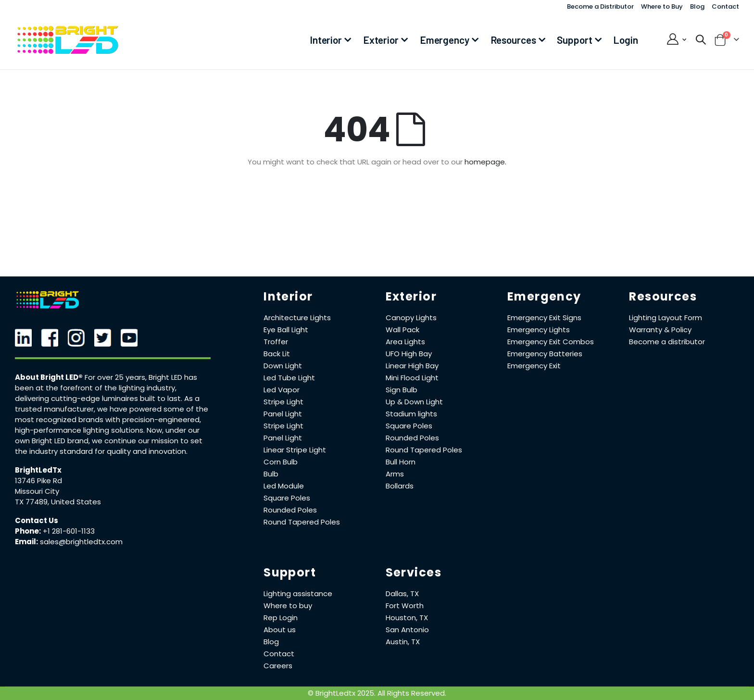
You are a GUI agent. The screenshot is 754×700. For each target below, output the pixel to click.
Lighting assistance (298, 594)
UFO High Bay (409, 354)
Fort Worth (405, 606)
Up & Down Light (414, 402)
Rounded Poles (290, 510)
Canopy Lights (411, 318)
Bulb (271, 474)
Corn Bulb (281, 462)
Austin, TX (403, 642)
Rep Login (281, 618)
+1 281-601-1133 (69, 531)
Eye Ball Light (286, 330)
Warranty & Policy (660, 330)
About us (280, 630)
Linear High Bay (412, 366)
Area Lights (405, 342)
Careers (278, 666)
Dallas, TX (402, 594)
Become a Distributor (600, 6)
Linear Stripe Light (295, 450)
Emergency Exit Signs (544, 318)
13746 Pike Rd (38, 481)
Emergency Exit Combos (551, 342)
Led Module (284, 486)
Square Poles (287, 498)
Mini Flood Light (412, 378)
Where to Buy (662, 6)
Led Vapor (282, 390)
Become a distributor (667, 342)
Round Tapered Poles (302, 522)
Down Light (283, 366)
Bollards (400, 486)
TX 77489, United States (58, 502)
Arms (395, 474)
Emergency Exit (534, 366)
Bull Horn (401, 462)
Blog (697, 6)
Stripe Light (283, 402)
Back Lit (277, 354)
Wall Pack (402, 330)
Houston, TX (407, 618)
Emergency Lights (539, 330)
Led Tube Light (289, 378)
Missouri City (37, 491)
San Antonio (407, 630)
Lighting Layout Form (666, 318)
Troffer (276, 342)
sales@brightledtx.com (81, 542)
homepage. (485, 162)
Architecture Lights (297, 318)
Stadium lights (411, 414)
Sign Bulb (402, 390)
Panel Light (283, 414)
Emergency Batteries (545, 354)
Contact (725, 6)
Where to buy (288, 606)
